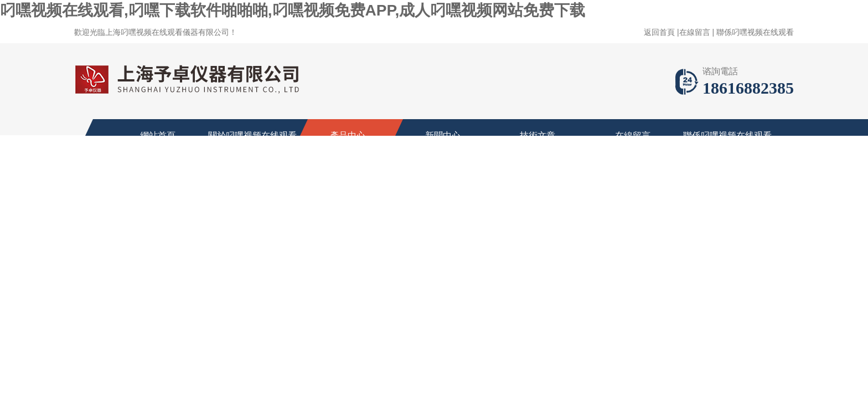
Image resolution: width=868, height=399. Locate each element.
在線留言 (695, 32)
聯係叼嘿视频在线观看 (755, 32)
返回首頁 (659, 32)
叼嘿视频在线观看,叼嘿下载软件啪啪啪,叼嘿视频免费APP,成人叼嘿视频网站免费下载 (293, 10)
